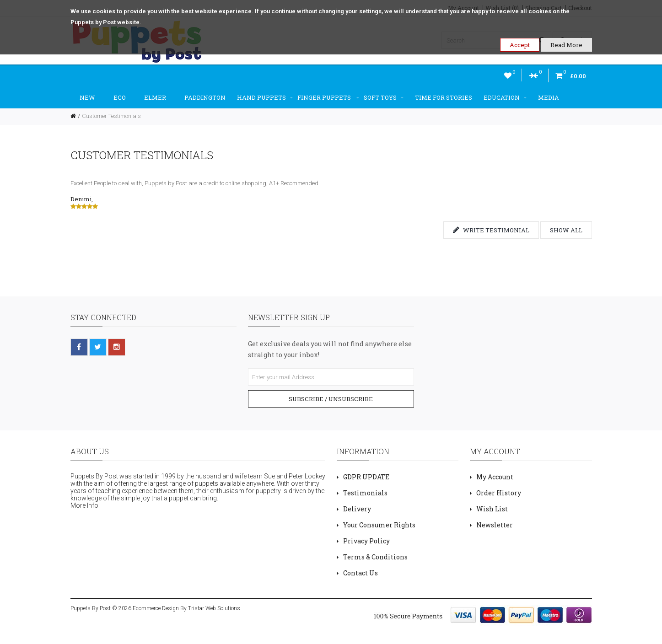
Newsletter (495, 525)
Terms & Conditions (375, 557)
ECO (120, 97)
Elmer (155, 97)
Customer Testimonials (111, 116)
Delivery (357, 509)
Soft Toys (384, 97)
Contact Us (361, 573)
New (87, 97)
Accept (520, 45)
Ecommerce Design (156, 608)
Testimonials (365, 493)
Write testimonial (491, 230)
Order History (499, 493)
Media (549, 97)
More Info (84, 505)
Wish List (492, 509)
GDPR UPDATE (366, 477)
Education (505, 97)
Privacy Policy (366, 541)
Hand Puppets (265, 97)
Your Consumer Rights (379, 525)
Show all (566, 230)
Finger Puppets (328, 97)
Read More (566, 45)
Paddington (205, 97)
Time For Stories (444, 97)
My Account (495, 477)
